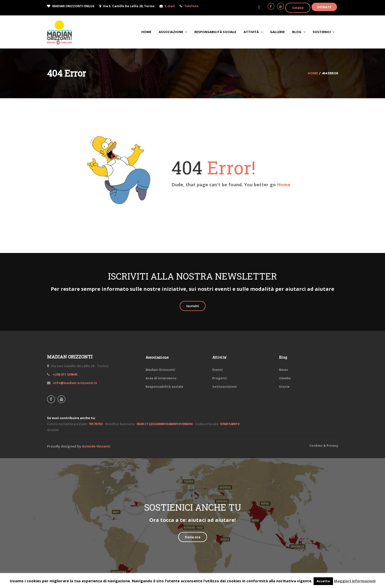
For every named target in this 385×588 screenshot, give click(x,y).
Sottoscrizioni (224, 387)
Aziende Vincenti (96, 446)
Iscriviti (193, 306)
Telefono (191, 6)
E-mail (170, 6)
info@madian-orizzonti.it (75, 383)
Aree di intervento (161, 378)
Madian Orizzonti (160, 370)
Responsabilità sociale (164, 387)
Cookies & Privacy (324, 445)
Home (284, 185)
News (283, 370)
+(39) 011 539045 (65, 374)
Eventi (218, 370)
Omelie (298, 8)
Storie (284, 387)
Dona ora (193, 537)
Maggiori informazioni (355, 581)
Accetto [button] (323, 581)
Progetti (220, 378)
